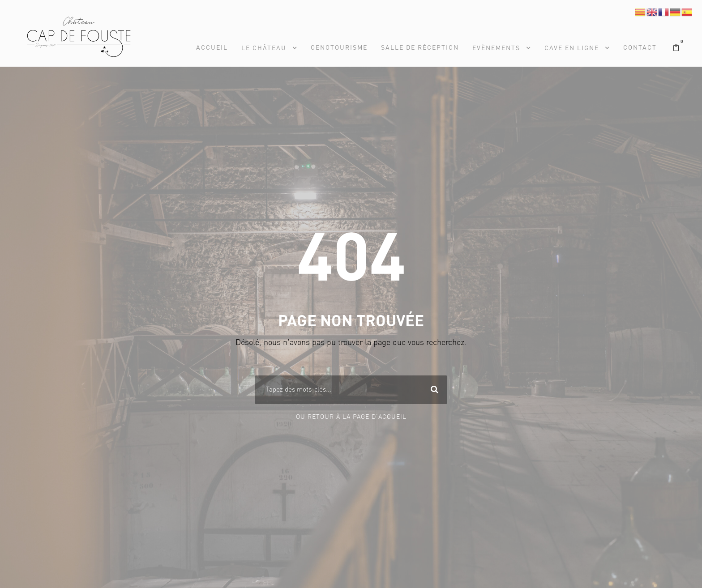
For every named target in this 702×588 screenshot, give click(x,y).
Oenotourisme (339, 48)
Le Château (264, 48)
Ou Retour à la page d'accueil (351, 417)
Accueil (212, 48)
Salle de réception (420, 48)
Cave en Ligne (572, 48)
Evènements (496, 48)
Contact (640, 48)
